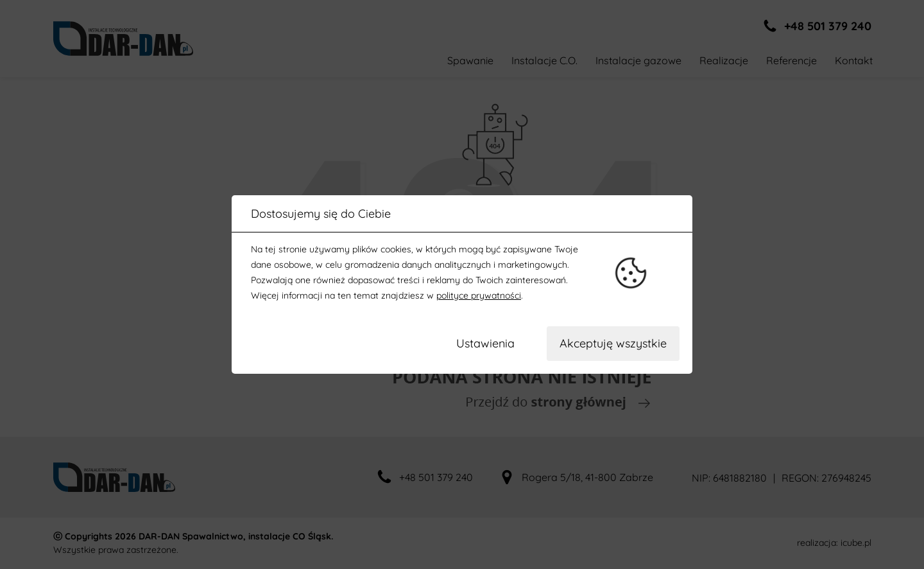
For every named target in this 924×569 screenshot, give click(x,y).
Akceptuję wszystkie (613, 343)
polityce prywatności (479, 295)
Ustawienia (485, 343)
